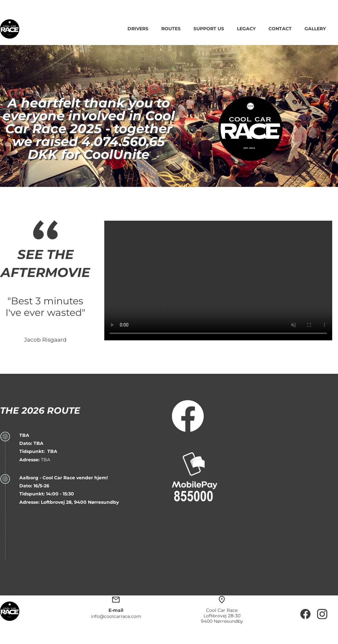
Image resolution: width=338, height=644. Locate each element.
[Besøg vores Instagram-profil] (322, 614)
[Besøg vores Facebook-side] (188, 416)
